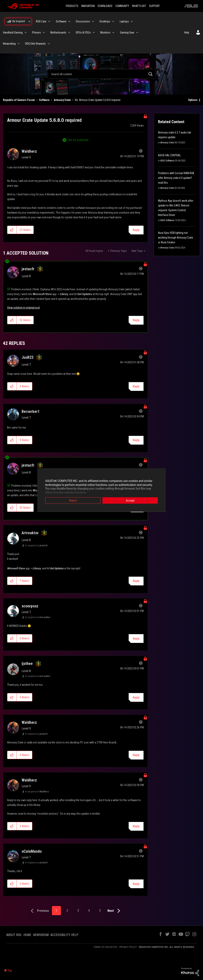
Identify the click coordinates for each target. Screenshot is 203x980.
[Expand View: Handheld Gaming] (26, 33)
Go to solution (78, 140)
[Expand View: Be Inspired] (29, 21)
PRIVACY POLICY (128, 947)
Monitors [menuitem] (105, 33)
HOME (27, 935)
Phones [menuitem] (36, 33)
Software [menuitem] (61, 21)
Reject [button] (73, 501)
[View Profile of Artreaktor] (30, 533)
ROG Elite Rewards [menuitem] (35, 44)
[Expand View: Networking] (19, 44)
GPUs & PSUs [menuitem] (83, 33)
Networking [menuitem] (9, 44)
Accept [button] (130, 501)
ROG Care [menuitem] (41, 21)
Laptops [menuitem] (124, 21)
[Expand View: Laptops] (132, 21)
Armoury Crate (62, 100)
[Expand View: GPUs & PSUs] (94, 33)
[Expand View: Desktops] (113, 21)
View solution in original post (23, 308)
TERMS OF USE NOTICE (105, 947)
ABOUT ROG (14, 935)
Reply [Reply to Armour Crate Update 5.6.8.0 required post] (136, 230)
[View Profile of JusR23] (28, 357)
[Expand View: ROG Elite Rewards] (49, 44)
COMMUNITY (122, 6)
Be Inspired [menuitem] (19, 21)
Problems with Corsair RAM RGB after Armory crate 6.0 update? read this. (176, 178)
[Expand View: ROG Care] (49, 21)
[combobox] (101, 74)
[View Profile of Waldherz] (29, 151)
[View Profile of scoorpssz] (30, 606)
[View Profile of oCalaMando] (32, 851)
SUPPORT (154, 6)
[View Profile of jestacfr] (28, 269)
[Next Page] (115, 911)
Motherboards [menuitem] (58, 33)
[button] (12, 230)
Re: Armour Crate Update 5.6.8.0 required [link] (98, 100)
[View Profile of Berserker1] (31, 411)
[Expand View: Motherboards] (69, 33)
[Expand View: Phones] (44, 33)
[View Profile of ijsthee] (27, 664)
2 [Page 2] (67, 910)
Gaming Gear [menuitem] (127, 33)
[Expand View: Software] (69, 21)
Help (187, 33)
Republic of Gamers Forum (19, 100)
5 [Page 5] (100, 910)
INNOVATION (88, 6)
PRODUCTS (72, 6)
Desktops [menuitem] (105, 21)
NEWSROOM (41, 935)
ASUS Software (167, 161)
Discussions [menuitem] (83, 21)
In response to (36, 546)
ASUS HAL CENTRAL (169, 155)
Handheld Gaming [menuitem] (13, 33)
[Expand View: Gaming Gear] (137, 33)
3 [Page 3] (78, 910)
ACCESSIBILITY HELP (64, 935)
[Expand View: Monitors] (113, 33)
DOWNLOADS (105, 6)
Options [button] (193, 100)
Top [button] (10, 970)
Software (44, 100)
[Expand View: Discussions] (93, 21)
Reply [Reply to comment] (136, 320)
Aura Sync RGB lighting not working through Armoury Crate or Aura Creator (176, 238)
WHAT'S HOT (139, 6)
